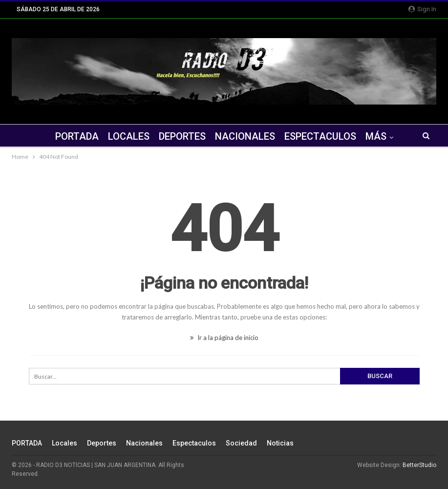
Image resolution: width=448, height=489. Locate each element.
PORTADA (77, 136)
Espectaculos (320, 136)
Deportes (182, 136)
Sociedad (241, 443)
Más (376, 136)
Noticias (280, 443)
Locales (129, 136)
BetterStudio (419, 465)
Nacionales (245, 136)
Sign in (422, 9)
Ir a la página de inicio (224, 338)
